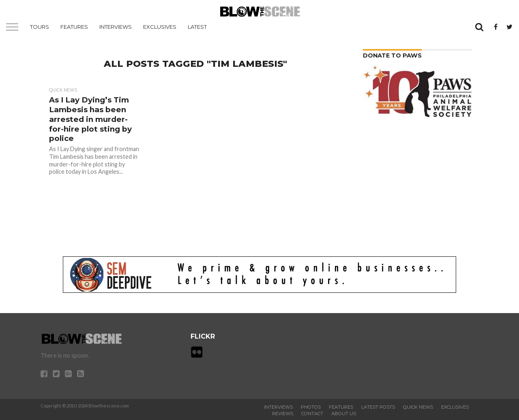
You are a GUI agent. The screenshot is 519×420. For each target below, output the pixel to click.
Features (74, 27)
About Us (344, 414)
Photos (311, 407)
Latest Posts (378, 407)
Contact (312, 414)
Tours (40, 27)
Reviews (283, 414)
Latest (197, 27)
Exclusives (160, 27)
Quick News (418, 407)
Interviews (116, 27)
